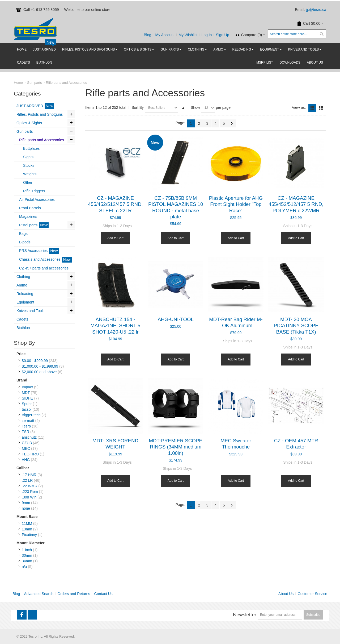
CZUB (27, 443)
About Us (286, 594)
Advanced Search (39, 594)
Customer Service (313, 594)
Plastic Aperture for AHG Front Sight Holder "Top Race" (236, 204)
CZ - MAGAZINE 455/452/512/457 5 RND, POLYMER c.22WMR (296, 204)
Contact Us (103, 594)
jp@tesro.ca (316, 10)
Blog (147, 35)
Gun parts (34, 83)
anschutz (29, 437)
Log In (207, 35)
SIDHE (27, 398)
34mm (27, 561)
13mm (27, 529)
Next (232, 123)
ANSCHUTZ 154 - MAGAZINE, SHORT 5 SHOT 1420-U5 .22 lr (115, 326)
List (321, 108)
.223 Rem (30, 492)
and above (39, 372)
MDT (26, 393)
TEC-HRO (30, 454)
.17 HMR (29, 475)
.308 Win (29, 497)
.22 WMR (29, 486)
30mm (27, 555)
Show (195, 107)
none (26, 508)
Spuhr (27, 404)
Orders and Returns (74, 594)
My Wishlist (188, 35)
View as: (299, 107)
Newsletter (245, 615)
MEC (26, 448)
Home (18, 83)
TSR (25, 432)
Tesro (26, 426)
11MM (27, 523)
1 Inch (27, 550)
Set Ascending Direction (183, 108)
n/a (24, 567)
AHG (26, 460)
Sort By (138, 107)
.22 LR (27, 480)
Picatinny (29, 535)
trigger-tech (31, 415)
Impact (27, 387)
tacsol (27, 409)
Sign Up (223, 35)
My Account (165, 35)
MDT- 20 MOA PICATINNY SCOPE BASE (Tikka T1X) (296, 326)
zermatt (28, 421)
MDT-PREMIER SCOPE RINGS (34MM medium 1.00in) (176, 447)
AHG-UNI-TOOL (175, 319)
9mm (26, 503)
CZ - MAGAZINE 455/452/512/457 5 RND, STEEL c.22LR (115, 204)
